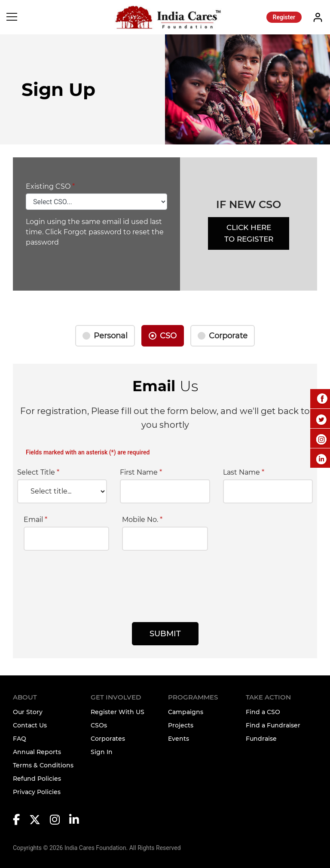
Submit (165, 634)
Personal (111, 336)
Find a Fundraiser (273, 725)
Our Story (28, 712)
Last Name (244, 472)
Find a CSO (263, 712)
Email (35, 520)
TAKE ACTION (268, 697)
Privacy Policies (37, 792)
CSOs (99, 725)
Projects (181, 725)
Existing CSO (50, 187)
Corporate (228, 336)
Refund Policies (37, 779)
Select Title (38, 472)
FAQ (20, 739)
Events (179, 739)
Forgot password (93, 232)
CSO (168, 336)
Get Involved (116, 697)
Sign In (102, 752)
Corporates (108, 739)
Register (284, 17)
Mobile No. (142, 520)
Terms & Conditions (43, 765)
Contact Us (30, 725)
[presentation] (89, 584)
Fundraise (261, 739)
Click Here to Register (249, 233)
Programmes (193, 697)
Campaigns (186, 712)
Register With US (118, 712)
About (25, 697)
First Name (141, 472)
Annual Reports (37, 752)
